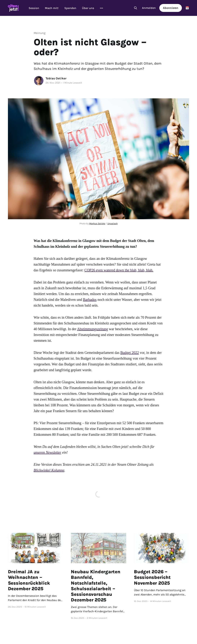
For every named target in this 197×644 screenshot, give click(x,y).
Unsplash (113, 223)
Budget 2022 (130, 353)
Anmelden (149, 8)
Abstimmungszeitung (93, 329)
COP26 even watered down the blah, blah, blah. (119, 270)
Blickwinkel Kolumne (49, 470)
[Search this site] (136, 8)
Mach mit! (52, 8)
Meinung (40, 33)
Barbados (90, 300)
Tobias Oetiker (56, 78)
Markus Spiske (97, 223)
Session (34, 8)
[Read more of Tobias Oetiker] (39, 81)
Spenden (70, 8)
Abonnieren (171, 8)
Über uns (88, 8)
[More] (101, 8)
